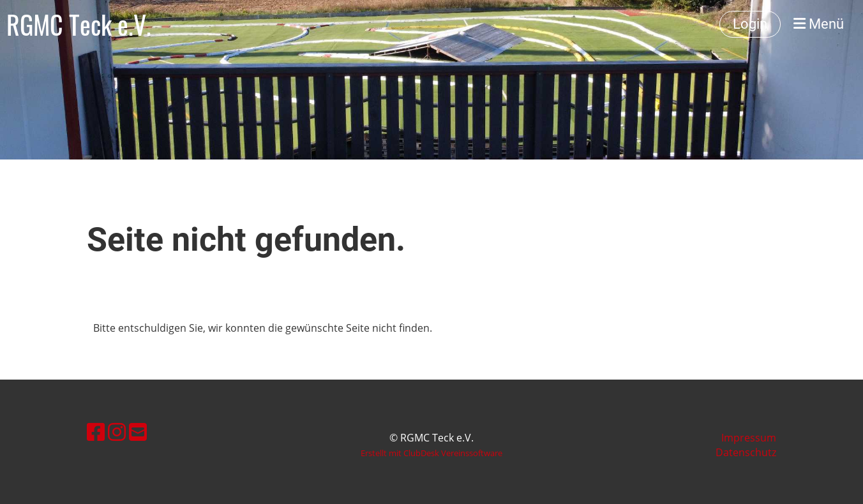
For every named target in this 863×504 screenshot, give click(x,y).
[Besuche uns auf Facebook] (96, 432)
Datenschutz (746, 452)
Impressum (749, 438)
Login (750, 24)
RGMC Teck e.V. (79, 24)
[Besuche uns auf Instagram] (117, 432)
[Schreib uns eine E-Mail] (138, 432)
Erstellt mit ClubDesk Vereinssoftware (431, 453)
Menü (819, 24)
